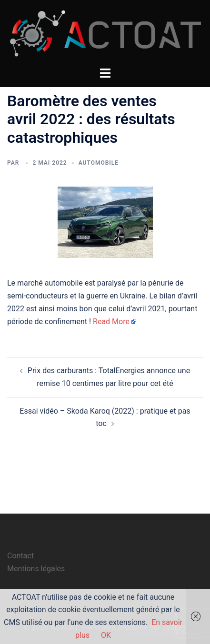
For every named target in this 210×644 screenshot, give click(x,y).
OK (106, 635)
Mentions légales (36, 569)
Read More (111, 322)
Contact (20, 556)
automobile (99, 163)
